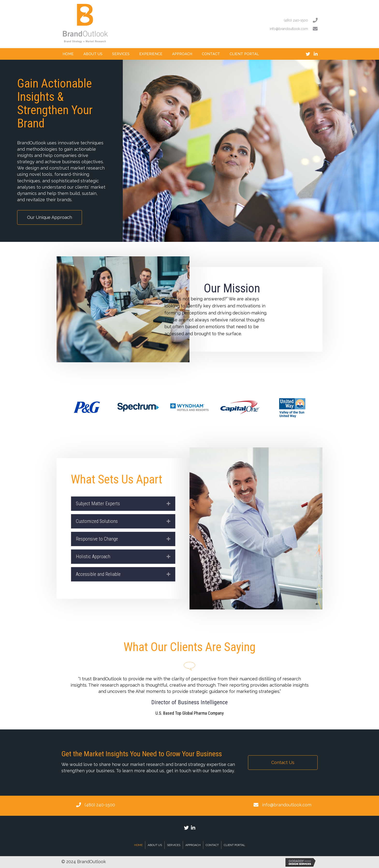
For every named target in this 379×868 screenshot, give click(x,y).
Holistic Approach (93, 556)
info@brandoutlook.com (287, 805)
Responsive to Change (97, 539)
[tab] (123, 504)
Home (138, 845)
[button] (50, 217)
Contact (212, 845)
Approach (193, 845)
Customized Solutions (97, 521)
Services (174, 845)
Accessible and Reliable (98, 574)
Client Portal (234, 845)
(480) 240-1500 (100, 805)
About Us (155, 845)
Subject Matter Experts (98, 504)
